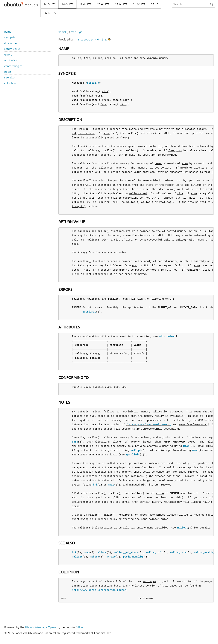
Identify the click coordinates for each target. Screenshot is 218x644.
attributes (11, 60)
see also (9, 77)
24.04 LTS (139, 4)
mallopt (136, 450)
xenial (62, 32)
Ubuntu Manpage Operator (42, 627)
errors (8, 54)
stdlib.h (93, 83)
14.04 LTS (50, 4)
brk (95, 485)
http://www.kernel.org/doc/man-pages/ (99, 590)
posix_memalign (134, 557)
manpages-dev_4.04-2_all (91, 39)
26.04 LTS (50, 13)
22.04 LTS (121, 4)
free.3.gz (76, 32)
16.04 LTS (67, 4)
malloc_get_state (126, 552)
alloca (102, 552)
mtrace (111, 557)
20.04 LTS (103, 4)
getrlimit (89, 312)
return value (12, 49)
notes (8, 72)
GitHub (80, 627)
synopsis (10, 37)
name (8, 32)
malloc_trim (178, 552)
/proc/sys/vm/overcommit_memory (149, 425)
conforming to (13, 66)
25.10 (155, 4)
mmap (186, 446)
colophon (10, 83)
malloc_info (154, 552)
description (11, 43)
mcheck (94, 557)
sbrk (75, 442)
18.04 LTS (85, 4)
